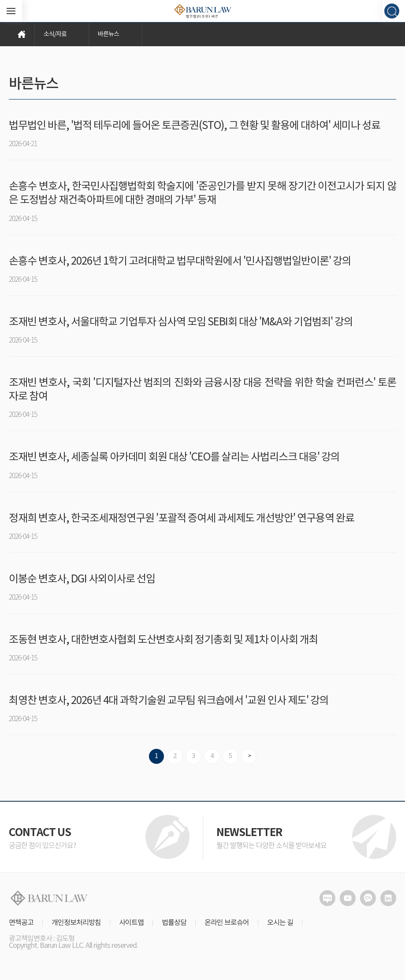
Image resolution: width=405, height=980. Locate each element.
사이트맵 (131, 923)
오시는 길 (280, 923)
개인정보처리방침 (76, 923)
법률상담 (174, 923)
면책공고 (21, 923)
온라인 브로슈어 (227, 923)
